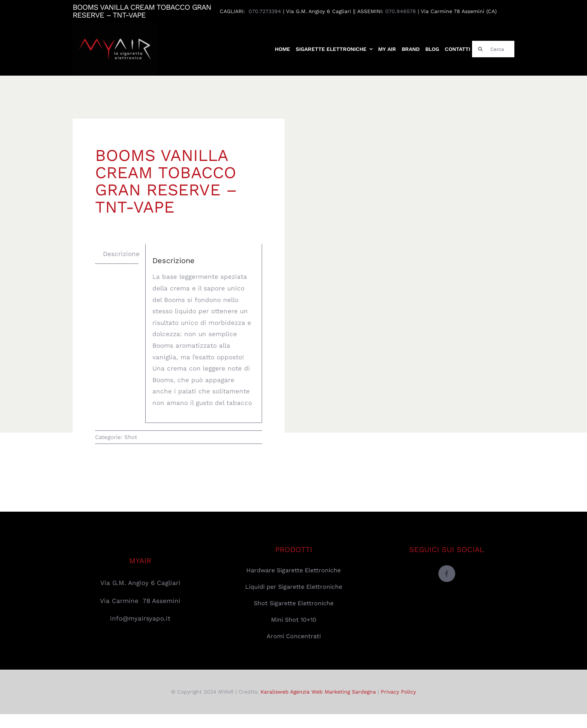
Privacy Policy (398, 692)
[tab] (121, 254)
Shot (131, 437)
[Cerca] (493, 49)
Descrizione (121, 254)
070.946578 (401, 11)
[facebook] (447, 574)
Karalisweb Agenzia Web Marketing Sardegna (318, 692)
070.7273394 (265, 11)
